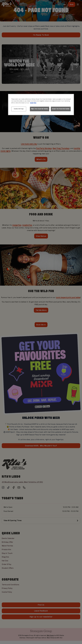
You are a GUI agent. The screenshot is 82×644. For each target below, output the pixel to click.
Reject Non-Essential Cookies (40, 109)
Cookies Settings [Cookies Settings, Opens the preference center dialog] (19, 109)
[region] (41, 105)
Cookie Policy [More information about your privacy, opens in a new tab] (33, 103)
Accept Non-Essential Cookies (61, 109)
